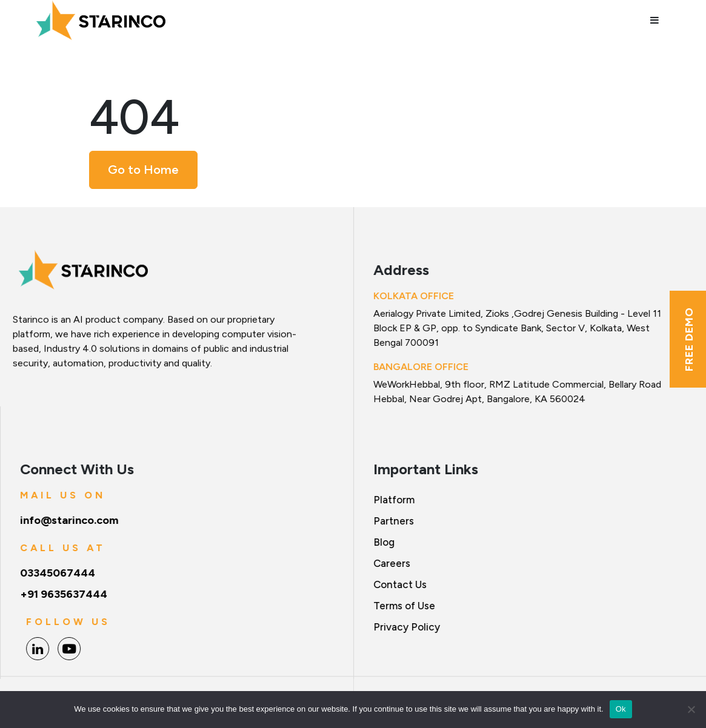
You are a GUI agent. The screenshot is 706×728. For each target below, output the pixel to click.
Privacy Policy (407, 627)
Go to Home (143, 170)
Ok (621, 709)
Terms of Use (404, 606)
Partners (394, 521)
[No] (691, 709)
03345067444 (58, 573)
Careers (392, 563)
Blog (384, 542)
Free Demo (689, 339)
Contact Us (400, 584)
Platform (394, 500)
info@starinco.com (70, 520)
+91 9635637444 (64, 594)
